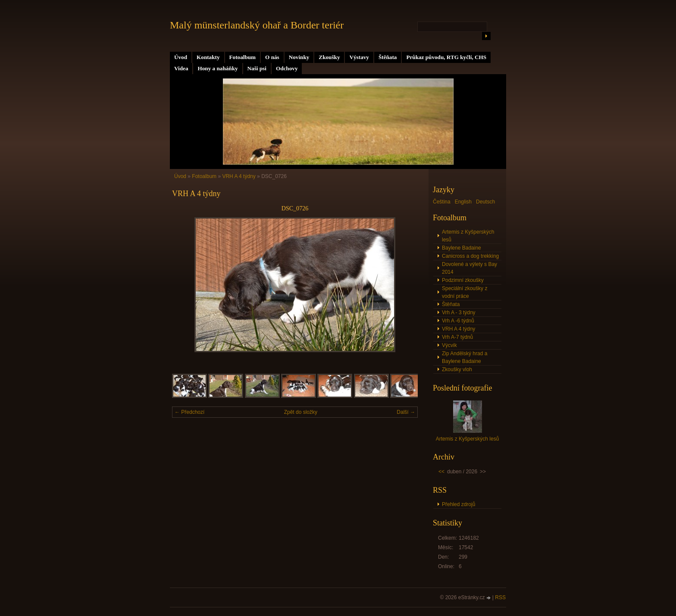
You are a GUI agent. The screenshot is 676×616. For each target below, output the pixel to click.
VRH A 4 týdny (239, 176)
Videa (181, 68)
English (463, 202)
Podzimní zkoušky (463, 280)
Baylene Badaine (462, 248)
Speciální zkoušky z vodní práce (465, 292)
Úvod (181, 57)
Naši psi (257, 68)
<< (441, 472)
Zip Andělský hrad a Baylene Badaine (465, 357)
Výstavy (359, 57)
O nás (272, 57)
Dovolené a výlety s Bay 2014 (469, 268)
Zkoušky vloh (457, 369)
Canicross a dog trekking (470, 256)
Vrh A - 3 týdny (459, 313)
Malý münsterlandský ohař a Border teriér (257, 25)
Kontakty (208, 57)
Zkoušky (329, 57)
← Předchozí (189, 412)
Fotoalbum (243, 57)
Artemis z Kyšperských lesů (468, 236)
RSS (500, 597)
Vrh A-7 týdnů (457, 337)
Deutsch (485, 202)
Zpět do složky (301, 412)
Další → (406, 412)
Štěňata (388, 57)
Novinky (299, 57)
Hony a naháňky (218, 68)
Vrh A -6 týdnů (458, 321)
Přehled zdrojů (458, 504)
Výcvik (449, 345)
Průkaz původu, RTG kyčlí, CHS (446, 57)
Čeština (442, 202)
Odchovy (287, 68)
